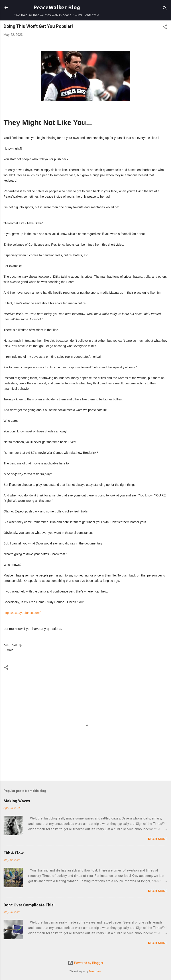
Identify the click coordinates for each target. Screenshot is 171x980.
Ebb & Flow (14, 853)
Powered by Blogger (86, 963)
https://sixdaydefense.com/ (22, 613)
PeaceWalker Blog (57, 7)
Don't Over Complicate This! (29, 905)
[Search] (165, 9)
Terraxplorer (95, 971)
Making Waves (17, 801)
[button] (165, 27)
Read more (158, 839)
